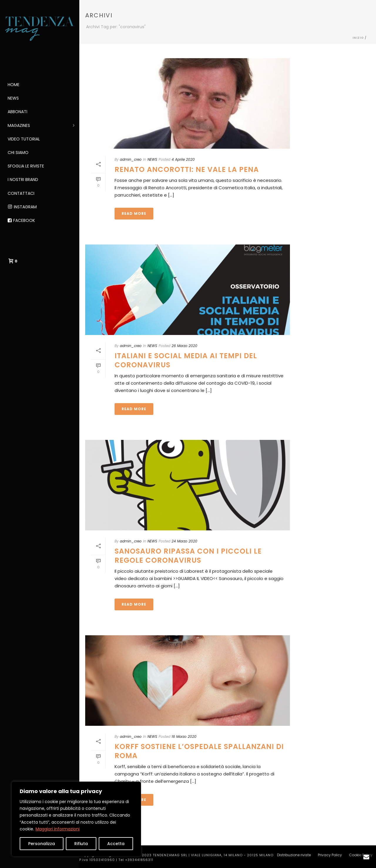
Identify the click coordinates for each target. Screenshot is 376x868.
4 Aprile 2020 (183, 159)
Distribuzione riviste (294, 855)
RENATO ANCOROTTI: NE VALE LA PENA (187, 169)
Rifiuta (81, 844)
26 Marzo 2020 (184, 346)
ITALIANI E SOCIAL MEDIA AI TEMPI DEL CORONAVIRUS (186, 360)
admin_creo (131, 159)
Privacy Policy (330, 855)
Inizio (358, 38)
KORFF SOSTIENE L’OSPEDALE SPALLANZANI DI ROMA (199, 751)
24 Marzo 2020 (184, 541)
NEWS (152, 159)
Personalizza (42, 844)
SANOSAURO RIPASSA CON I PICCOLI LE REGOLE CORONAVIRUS (188, 556)
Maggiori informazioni (58, 829)
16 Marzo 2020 (184, 737)
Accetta (116, 844)
